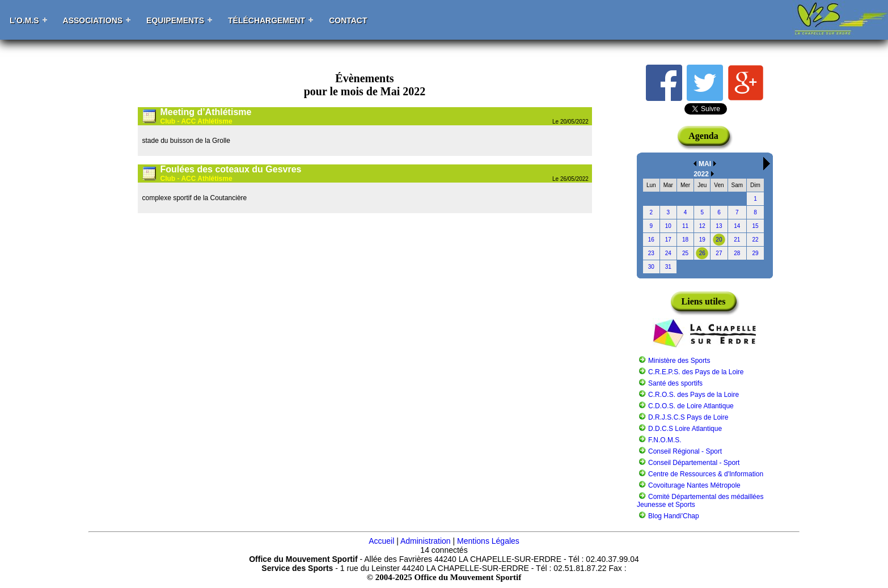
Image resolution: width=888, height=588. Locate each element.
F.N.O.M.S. (665, 440)
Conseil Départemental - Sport (694, 463)
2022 (701, 174)
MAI (705, 164)
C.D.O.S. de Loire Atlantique (691, 406)
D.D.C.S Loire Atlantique (685, 429)
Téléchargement (267, 20)
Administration (426, 541)
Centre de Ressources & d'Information (706, 474)
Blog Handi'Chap (674, 516)
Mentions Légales (488, 541)
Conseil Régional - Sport (685, 451)
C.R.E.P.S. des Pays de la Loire (696, 372)
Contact (348, 20)
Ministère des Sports (679, 361)
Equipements (175, 20)
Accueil (381, 541)
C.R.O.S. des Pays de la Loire (694, 395)
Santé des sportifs (675, 383)
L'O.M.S (24, 20)
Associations (93, 20)
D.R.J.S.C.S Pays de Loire (688, 417)
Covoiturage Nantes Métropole (694, 485)
